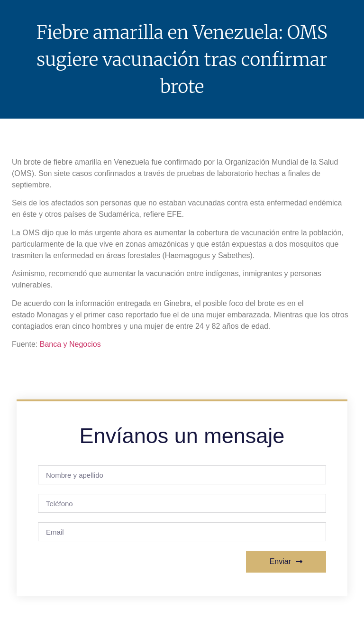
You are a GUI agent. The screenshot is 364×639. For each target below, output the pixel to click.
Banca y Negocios (70, 344)
